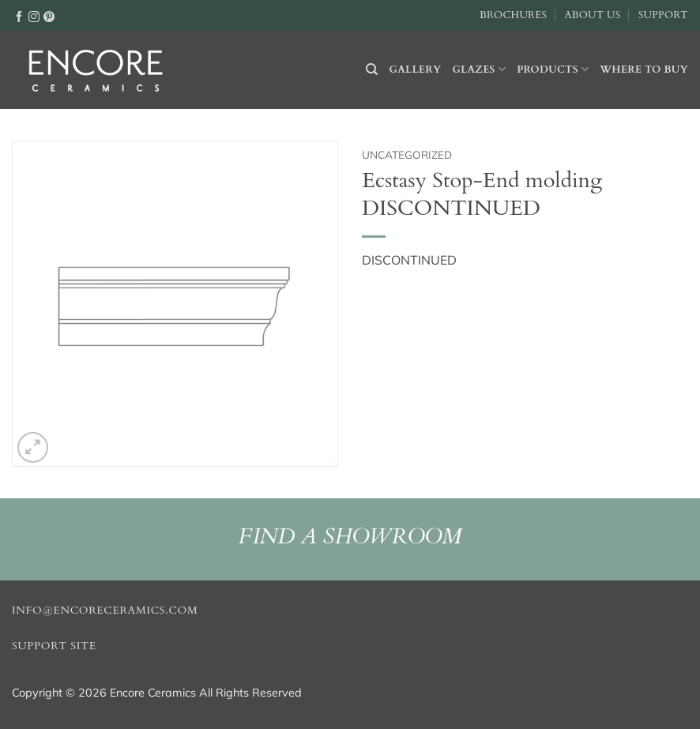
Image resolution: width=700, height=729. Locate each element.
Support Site (54, 646)
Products (553, 69)
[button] (33, 447)
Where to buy (644, 70)
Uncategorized (407, 154)
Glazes (479, 69)
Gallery (416, 70)
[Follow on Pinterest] (49, 16)
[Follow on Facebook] (19, 16)
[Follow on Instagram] (34, 16)
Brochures (513, 15)
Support (663, 15)
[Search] (372, 70)
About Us (592, 15)
